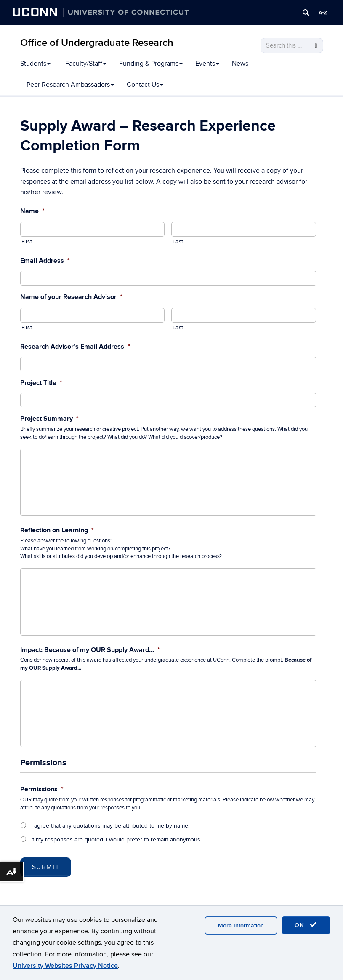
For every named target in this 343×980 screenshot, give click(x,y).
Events (207, 64)
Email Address (45, 261)
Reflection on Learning (57, 530)
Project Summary (49, 419)
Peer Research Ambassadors (70, 85)
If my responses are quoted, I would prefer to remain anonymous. (116, 840)
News (240, 64)
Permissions (42, 789)
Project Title (41, 383)
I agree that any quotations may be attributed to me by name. (110, 826)
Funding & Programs (151, 64)
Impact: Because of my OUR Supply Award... (90, 650)
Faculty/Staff (86, 64)
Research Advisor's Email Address (75, 347)
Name (32, 211)
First (27, 242)
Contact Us (145, 85)
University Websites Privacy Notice (65, 966)
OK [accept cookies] (306, 925)
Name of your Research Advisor (71, 297)
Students (35, 64)
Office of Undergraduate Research (97, 43)
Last (178, 242)
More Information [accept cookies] (241, 925)
